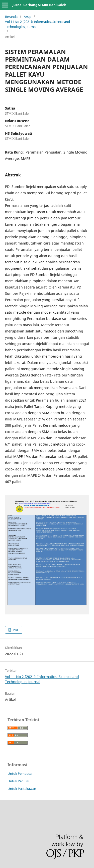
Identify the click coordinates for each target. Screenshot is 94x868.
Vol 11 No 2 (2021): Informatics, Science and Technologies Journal (37, 24)
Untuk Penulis (18, 781)
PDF (15, 630)
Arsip (28, 17)
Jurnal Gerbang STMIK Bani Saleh (39, 5)
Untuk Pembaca (20, 774)
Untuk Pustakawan (22, 789)
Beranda (11, 17)
